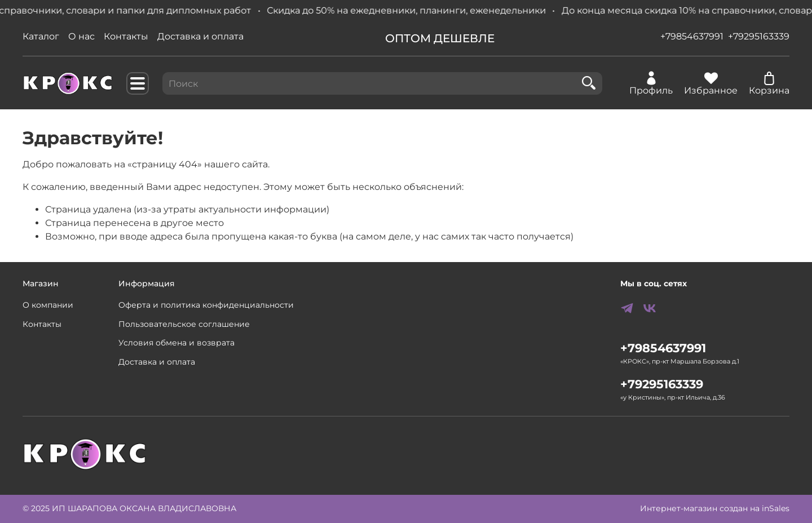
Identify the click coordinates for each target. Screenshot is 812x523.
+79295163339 (759, 36)
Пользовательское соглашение (184, 324)
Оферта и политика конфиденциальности (206, 305)
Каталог (41, 36)
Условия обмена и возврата (176, 343)
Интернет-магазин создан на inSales (715, 508)
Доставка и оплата (200, 36)
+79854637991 (692, 36)
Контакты (126, 36)
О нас (81, 36)
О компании (48, 305)
